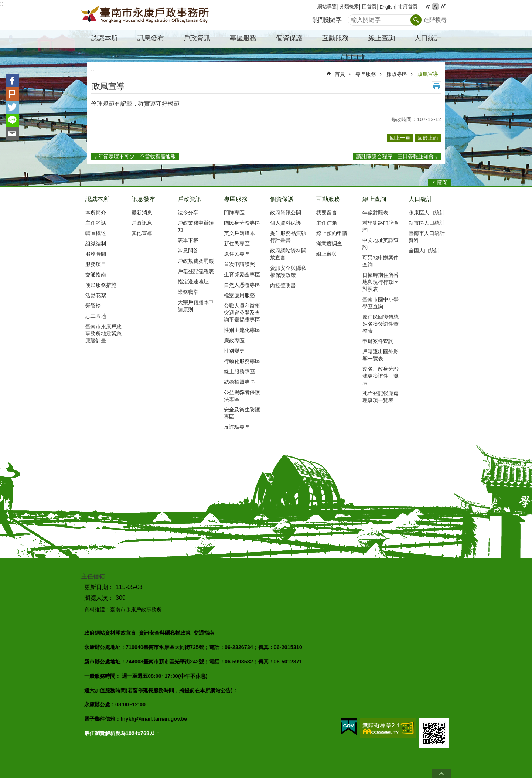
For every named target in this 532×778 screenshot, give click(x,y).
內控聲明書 (283, 285)
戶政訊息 (142, 223)
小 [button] (428, 6)
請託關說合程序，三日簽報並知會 (395, 156)
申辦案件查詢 (378, 341)
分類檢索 (349, 6)
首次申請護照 (239, 264)
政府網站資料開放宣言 (288, 254)
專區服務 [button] (243, 38)
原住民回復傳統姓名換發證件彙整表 (381, 324)
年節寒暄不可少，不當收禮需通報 (137, 156)
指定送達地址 (193, 282)
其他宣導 (142, 233)
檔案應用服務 (239, 295)
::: (2, 4)
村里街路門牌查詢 (381, 226)
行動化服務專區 (242, 361)
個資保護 (282, 199)
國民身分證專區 (242, 223)
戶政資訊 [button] (197, 38)
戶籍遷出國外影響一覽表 (381, 355)
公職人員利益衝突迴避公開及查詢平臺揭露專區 (242, 313)
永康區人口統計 (427, 213)
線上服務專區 (239, 371)
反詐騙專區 (237, 427)
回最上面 (441, 773)
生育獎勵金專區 (242, 275)
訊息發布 (143, 199)
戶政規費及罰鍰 (196, 261)
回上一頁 (400, 138)
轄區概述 (96, 233)
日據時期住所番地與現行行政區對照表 (381, 282)
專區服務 (366, 74)
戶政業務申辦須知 (196, 226)
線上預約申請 (332, 233)
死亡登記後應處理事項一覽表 (381, 397)
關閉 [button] (443, 183)
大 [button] (443, 6)
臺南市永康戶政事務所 (146, 15)
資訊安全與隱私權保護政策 (288, 271)
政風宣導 (428, 74)
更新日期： (99, 587)
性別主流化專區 (242, 330)
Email (12, 134)
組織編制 (96, 244)
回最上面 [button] (428, 138)
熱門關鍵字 (327, 20)
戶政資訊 (190, 199)
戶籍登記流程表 (196, 271)
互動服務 (328, 199)
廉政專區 (397, 74)
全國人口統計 (424, 251)
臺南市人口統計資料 (427, 237)
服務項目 (96, 264)
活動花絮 (96, 295)
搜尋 (354, 18)
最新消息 (142, 213)
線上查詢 (374, 199)
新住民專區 (237, 244)
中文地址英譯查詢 (381, 244)
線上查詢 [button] (382, 38)
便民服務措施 (101, 285)
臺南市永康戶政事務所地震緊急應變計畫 (103, 333)
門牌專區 (234, 213)
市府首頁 (408, 6)
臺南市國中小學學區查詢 (381, 303)
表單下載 (188, 240)
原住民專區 (237, 254)
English (387, 7)
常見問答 (188, 251)
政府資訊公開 (286, 213)
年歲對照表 (375, 213)
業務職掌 (188, 292)
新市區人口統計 (427, 223)
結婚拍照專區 (239, 382)
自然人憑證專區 (242, 285)
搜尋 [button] (416, 20)
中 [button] (435, 6)
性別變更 (234, 351)
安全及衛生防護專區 (242, 413)
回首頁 (369, 6)
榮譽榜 (93, 306)
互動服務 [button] (335, 38)
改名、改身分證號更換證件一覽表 (381, 376)
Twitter (12, 107)
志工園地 (96, 316)
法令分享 (188, 213)
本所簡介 (96, 213)
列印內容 (436, 86)
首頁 (340, 74)
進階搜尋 (435, 20)
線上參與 (327, 254)
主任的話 (96, 223)
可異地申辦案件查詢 (381, 261)
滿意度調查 (329, 244)
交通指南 (96, 275)
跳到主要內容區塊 (4, 4)
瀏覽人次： (99, 598)
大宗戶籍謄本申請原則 (196, 306)
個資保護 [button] (289, 38)
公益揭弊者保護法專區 (242, 396)
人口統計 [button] (428, 38)
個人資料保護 (286, 223)
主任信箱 (327, 223)
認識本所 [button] (105, 38)
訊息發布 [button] (151, 38)
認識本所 (97, 199)
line (12, 120)
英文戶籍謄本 (239, 233)
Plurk (12, 94)
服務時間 (96, 254)
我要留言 (327, 213)
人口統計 (420, 199)
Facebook (12, 81)
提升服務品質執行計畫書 (288, 237)
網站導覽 (327, 6)
